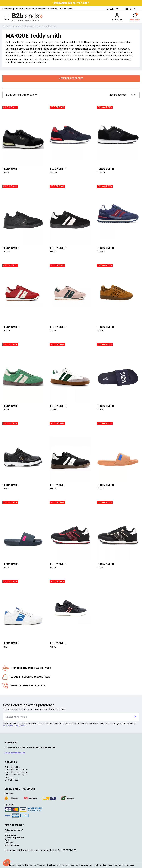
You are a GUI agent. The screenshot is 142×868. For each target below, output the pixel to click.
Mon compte (11, 835)
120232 (6, 331)
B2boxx (8, 777)
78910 (53, 252)
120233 (101, 331)
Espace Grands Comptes (16, 775)
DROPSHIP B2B (12, 780)
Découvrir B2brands (15, 753)
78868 (6, 172)
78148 (6, 489)
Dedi (102, 865)
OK (134, 717)
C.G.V (7, 833)
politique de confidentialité (15, 726)
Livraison (9, 843)
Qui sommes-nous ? (14, 830)
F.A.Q (7, 840)
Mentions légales (16, 865)
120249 (53, 172)
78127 (100, 489)
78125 (6, 647)
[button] (113, 9)
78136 (53, 568)
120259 (101, 172)
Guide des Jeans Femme (16, 772)
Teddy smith (11, 169)
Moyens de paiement (14, 838)
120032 (53, 410)
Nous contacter (12, 845)
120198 (101, 252)
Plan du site (31, 865)
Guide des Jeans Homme (16, 770)
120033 (6, 252)
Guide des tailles (12, 767)
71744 (100, 410)
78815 (53, 489)
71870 (53, 647)
